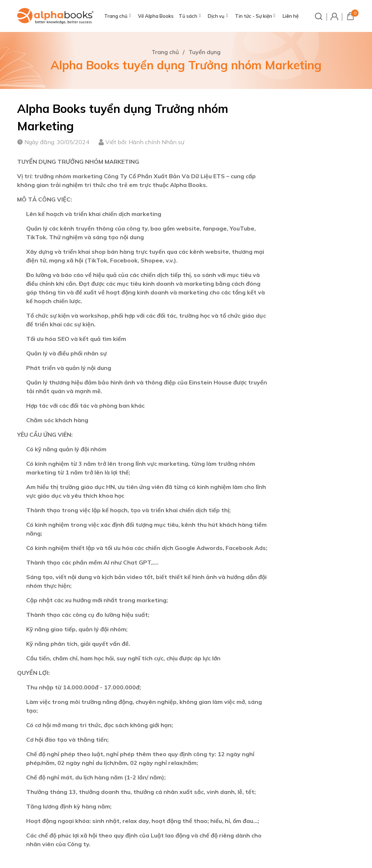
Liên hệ (291, 16)
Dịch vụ (216, 16)
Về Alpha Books (156, 16)
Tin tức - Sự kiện (254, 16)
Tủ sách (188, 16)
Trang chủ (116, 16)
